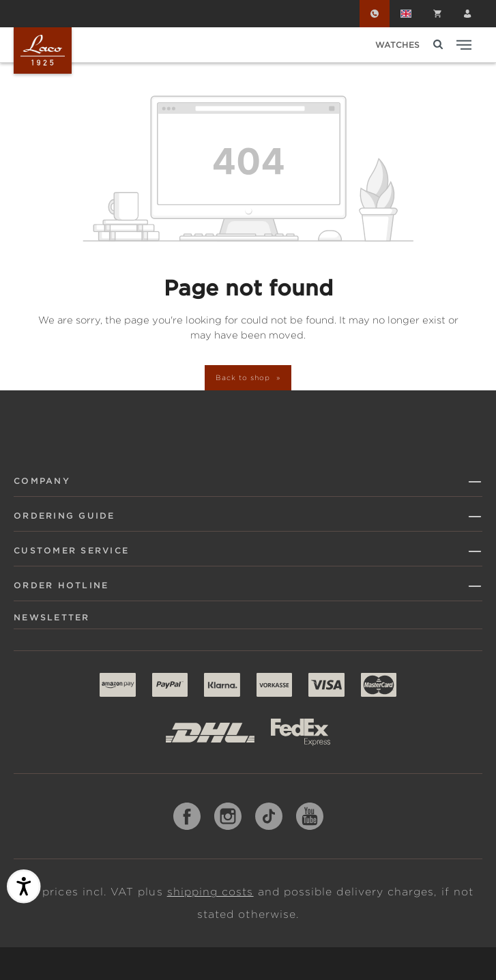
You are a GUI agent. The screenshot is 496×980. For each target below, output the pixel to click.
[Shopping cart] (437, 14)
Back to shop (244, 377)
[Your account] (467, 14)
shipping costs (210, 892)
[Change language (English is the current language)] (406, 14)
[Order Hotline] (375, 14)
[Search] (438, 45)
